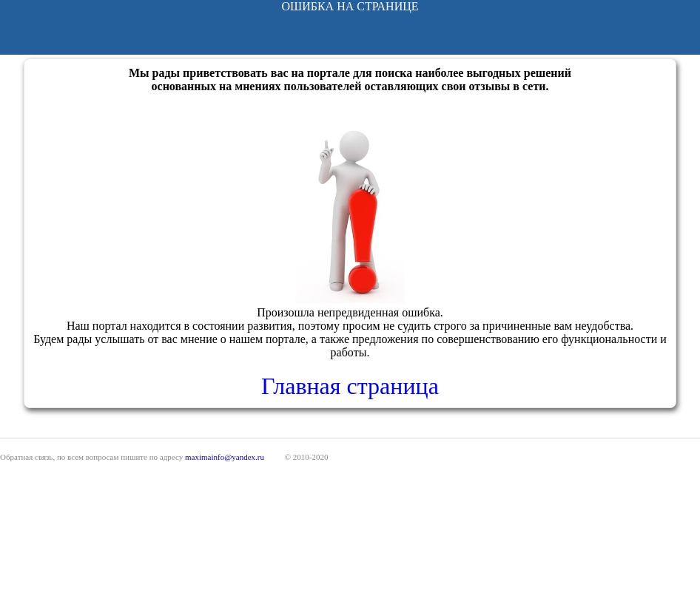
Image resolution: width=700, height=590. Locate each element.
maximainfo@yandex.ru (225, 457)
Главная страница (350, 386)
